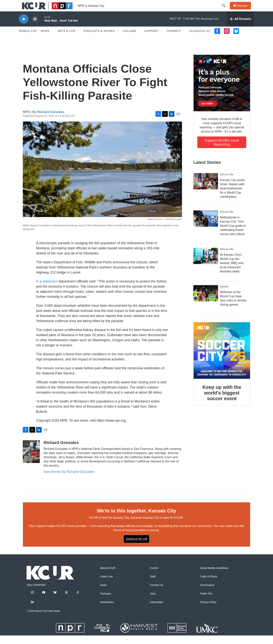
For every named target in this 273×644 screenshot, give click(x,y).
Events (154, 577)
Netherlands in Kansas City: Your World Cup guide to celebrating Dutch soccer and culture (233, 234)
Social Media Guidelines (214, 577)
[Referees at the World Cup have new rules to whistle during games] (206, 302)
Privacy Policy (208, 611)
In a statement (47, 290)
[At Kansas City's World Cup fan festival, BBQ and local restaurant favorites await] (206, 264)
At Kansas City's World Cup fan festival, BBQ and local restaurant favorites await (232, 272)
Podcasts (106, 602)
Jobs (153, 602)
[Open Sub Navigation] (52, 39)
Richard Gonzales (51, 120)
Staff (153, 585)
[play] (24, 28)
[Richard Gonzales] (31, 460)
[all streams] (240, 27)
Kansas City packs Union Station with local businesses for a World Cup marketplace (232, 197)
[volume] (35, 28)
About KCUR (108, 577)
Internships (156, 611)
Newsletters (107, 611)
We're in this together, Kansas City (136, 519)
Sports (224, 295)
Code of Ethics (209, 585)
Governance (207, 594)
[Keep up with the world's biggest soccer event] (222, 359)
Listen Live (106, 585)
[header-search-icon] (225, 10)
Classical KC (200, 39)
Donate (244, 10)
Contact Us (157, 594)
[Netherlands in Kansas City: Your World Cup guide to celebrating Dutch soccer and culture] (206, 227)
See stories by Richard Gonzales (69, 480)
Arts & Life (67, 39)
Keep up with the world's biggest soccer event (222, 401)
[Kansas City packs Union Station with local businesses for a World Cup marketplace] (206, 190)
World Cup (28, 39)
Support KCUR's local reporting (222, 151)
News (45, 39)
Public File (206, 602)
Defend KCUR (136, 548)
